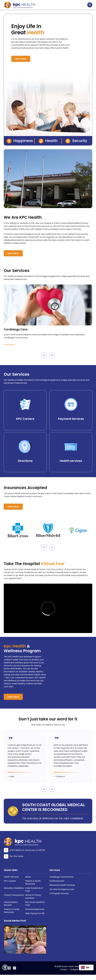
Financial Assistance (35, 914)
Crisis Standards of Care (34, 894)
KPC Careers (10, 885)
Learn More (21, 59)
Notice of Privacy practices (33, 901)
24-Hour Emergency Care (62, 894)
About (28, 881)
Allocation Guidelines (14, 893)
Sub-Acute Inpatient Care (35, 909)
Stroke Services (57, 885)
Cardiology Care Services (62, 881)
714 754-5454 (16, 861)
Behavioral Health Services (62, 890)
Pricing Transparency (14, 900)
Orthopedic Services (59, 898)
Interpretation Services (11, 909)
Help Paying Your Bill (35, 919)
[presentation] (44, 356)
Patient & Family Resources (33, 887)
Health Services (11, 881)
